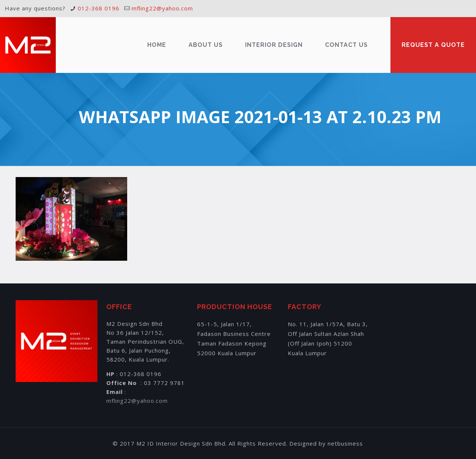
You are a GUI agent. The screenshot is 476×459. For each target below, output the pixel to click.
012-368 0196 (99, 8)
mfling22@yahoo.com (162, 8)
